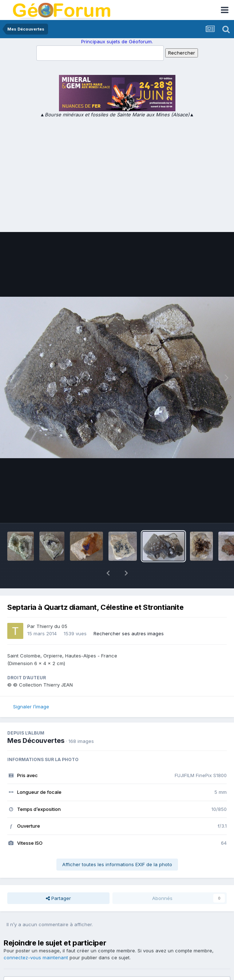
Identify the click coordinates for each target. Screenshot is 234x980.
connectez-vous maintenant (36, 939)
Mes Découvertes (36, 722)
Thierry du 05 (52, 607)
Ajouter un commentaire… (44, 968)
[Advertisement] (117, 173)
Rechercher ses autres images (129, 615)
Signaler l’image (31, 688)
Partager (58, 879)
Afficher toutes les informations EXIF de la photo (117, 845)
